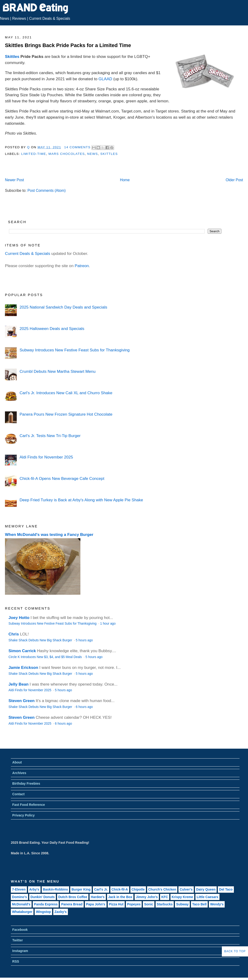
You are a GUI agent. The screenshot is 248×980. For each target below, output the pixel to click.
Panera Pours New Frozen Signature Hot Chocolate (66, 414)
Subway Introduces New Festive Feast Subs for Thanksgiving (75, 350)
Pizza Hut (116, 904)
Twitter (18, 940)
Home (125, 180)
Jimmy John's (147, 897)
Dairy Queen (206, 889)
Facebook (20, 930)
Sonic (149, 904)
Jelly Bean (19, 684)
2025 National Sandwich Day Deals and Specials (63, 307)
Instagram (20, 951)
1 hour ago (108, 624)
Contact (18, 794)
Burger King (81, 889)
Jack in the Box (120, 897)
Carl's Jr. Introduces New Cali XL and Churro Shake (66, 393)
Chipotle (138, 889)
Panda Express (46, 904)
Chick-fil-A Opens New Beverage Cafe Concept (62, 478)
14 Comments (77, 147)
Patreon (82, 266)
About (17, 762)
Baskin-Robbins (56, 889)
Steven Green (22, 701)
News (5, 18)
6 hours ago (84, 707)
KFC (165, 897)
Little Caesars (207, 897)
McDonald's (21, 904)
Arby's (34, 889)
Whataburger (22, 912)
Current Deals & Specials (50, 18)
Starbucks (165, 904)
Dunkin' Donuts (43, 897)
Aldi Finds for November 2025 (46, 457)
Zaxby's (61, 912)
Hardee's (98, 897)
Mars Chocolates (67, 154)
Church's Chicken (162, 889)
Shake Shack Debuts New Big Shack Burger (41, 640)
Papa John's (96, 904)
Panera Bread (72, 904)
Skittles (12, 56)
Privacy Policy (23, 815)
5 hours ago (84, 640)
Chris (14, 634)
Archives (19, 773)
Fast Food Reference (29, 805)
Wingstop (43, 912)
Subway (182, 904)
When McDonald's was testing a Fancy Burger (49, 534)
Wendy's (217, 904)
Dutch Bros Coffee (73, 897)
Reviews (19, 18)
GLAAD (105, 79)
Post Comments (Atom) (46, 191)
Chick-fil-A (120, 889)
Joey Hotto (19, 618)
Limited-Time (34, 154)
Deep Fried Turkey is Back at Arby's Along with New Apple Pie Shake (81, 500)
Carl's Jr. (101, 889)
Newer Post (14, 180)
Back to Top (235, 951)
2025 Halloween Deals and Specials (52, 329)
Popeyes (134, 904)
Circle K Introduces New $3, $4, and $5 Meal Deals (46, 657)
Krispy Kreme (182, 897)
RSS (16, 961)
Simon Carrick (22, 651)
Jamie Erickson (23, 667)
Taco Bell (199, 904)
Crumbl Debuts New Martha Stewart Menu (58, 371)
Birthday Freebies (26, 783)
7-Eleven (19, 889)
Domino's (19, 897)
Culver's (186, 889)
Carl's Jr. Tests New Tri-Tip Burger (50, 436)
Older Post (234, 180)
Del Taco (226, 889)
